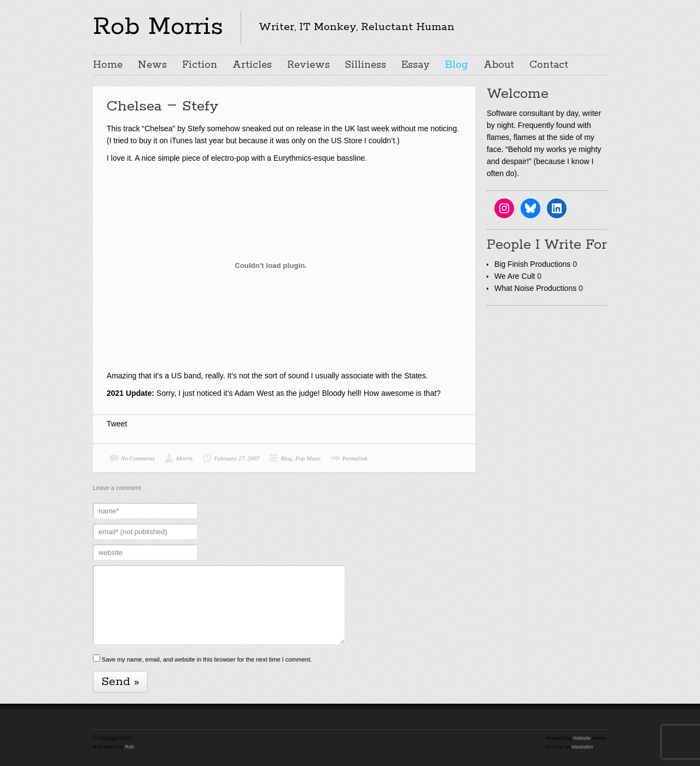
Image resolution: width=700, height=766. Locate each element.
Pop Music (308, 458)
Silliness (366, 65)
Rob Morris (158, 27)
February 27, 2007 (237, 458)
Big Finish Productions (532, 264)
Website (582, 738)
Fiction (200, 65)
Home (108, 65)
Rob (130, 747)
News (152, 65)
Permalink (355, 458)
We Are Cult (515, 276)
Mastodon (582, 747)
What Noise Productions (535, 288)
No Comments (138, 458)
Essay (416, 65)
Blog (457, 65)
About (499, 65)
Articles (252, 65)
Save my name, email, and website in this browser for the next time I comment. (207, 659)
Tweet (117, 424)
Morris (185, 458)
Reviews (308, 65)
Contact (549, 65)
